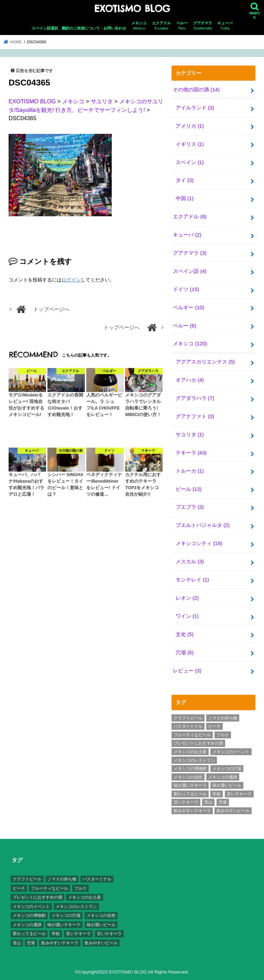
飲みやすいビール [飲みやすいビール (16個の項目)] (233, 811)
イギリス (190, 144)
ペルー (182, 26)
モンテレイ (192, 580)
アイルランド (195, 108)
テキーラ (191, 453)
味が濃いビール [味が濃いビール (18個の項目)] (227, 785)
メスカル (190, 562)
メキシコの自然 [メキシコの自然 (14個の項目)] (188, 777)
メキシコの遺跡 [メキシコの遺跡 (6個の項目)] (223, 777)
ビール (189, 489)
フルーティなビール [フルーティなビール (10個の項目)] (192, 735)
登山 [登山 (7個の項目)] (208, 802)
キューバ (225, 26)
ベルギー (189, 308)
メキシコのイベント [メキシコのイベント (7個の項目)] (231, 752)
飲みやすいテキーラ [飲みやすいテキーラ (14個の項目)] (192, 811)
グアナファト (195, 416)
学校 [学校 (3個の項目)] (217, 794)
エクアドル (161, 26)
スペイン (190, 162)
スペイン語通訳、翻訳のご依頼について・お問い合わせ (79, 28)
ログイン (71, 280)
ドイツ (186, 289)
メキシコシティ (199, 543)
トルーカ (190, 471)
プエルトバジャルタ (203, 525)
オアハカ (190, 380)
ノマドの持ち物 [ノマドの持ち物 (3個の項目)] (223, 718)
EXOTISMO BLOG (132, 9)
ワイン (187, 616)
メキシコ (139, 26)
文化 (185, 634)
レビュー (187, 671)
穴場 (185, 653)
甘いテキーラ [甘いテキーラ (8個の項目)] (186, 802)
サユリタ (190, 435)
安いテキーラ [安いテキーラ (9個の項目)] (239, 794)
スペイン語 (190, 271)
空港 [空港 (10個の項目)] (223, 802)
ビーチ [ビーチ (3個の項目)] (214, 726)
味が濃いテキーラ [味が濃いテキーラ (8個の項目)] (190, 785)
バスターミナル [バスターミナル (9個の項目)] (188, 726)
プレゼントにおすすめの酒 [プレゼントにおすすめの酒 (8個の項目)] (198, 743)
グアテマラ (203, 26)
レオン (187, 598)
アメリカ (190, 126)
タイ (185, 180)
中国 (185, 198)
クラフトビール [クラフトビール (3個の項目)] (188, 718)
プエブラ (190, 507)
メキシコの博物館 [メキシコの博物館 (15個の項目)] (190, 769)
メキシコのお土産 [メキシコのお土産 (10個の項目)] (190, 752)
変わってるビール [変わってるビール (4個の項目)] (190, 794)
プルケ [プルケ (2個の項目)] (223, 735)
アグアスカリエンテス (205, 362)
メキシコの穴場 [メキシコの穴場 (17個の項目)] (227, 769)
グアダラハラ (195, 398)
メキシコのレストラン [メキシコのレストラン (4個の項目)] (194, 760)
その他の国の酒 (196, 90)
